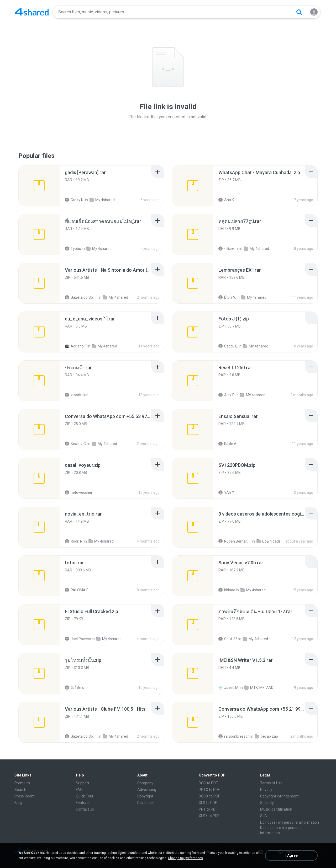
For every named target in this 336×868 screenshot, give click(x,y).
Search (20, 790)
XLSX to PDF (209, 816)
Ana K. (227, 200)
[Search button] (299, 12)
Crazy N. (75, 200)
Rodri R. (74, 541)
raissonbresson (234, 736)
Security (267, 803)
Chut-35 (228, 639)
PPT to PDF (208, 809)
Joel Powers (78, 639)
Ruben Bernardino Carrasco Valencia (235, 541)
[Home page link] (32, 12)
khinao (227, 590)
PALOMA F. (77, 590)
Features (83, 803)
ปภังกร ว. (229, 249)
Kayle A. (228, 444)
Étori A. (227, 297)
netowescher (79, 492)
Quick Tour (85, 796)
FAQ (79, 790)
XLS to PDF (208, 803)
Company (145, 783)
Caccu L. (228, 346)
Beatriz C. (76, 444)
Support (83, 783)
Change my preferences (185, 858)
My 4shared (102, 200)
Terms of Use (271, 783)
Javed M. (229, 688)
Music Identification (276, 809)
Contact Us (85, 809)
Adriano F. (76, 346)
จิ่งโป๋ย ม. (75, 688)
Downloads (269, 541)
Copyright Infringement (279, 796)
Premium (22, 783)
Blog (18, 803)
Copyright (145, 796)
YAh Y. (227, 492)
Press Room (25, 796)
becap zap (266, 736)
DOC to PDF (208, 783)
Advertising (147, 790)
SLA (264, 816)
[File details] (39, 186)
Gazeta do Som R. (81, 297)
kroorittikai (77, 395)
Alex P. (227, 395)
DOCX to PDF (209, 796)
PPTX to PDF (209, 790)
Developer (146, 803)
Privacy (266, 790)
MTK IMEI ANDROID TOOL (261, 688)
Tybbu (73, 249)
